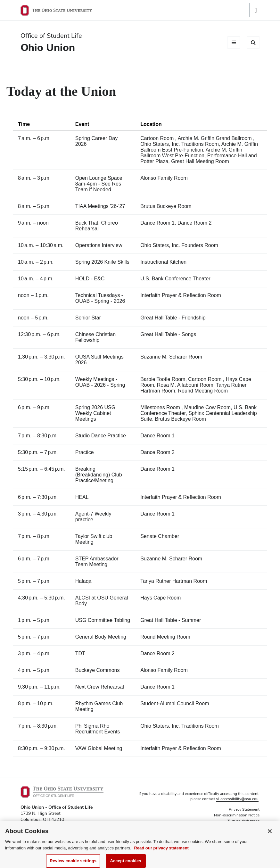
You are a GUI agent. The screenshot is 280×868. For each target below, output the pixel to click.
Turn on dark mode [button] (243, 821)
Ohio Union (48, 47)
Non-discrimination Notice (237, 815)
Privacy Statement (244, 809)
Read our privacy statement (161, 851)
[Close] (270, 835)
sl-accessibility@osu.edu (237, 799)
